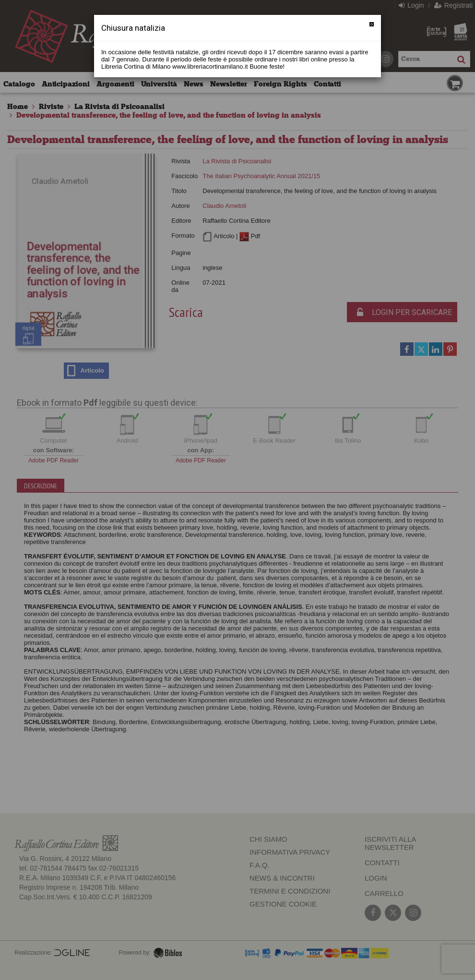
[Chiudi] (372, 24)
